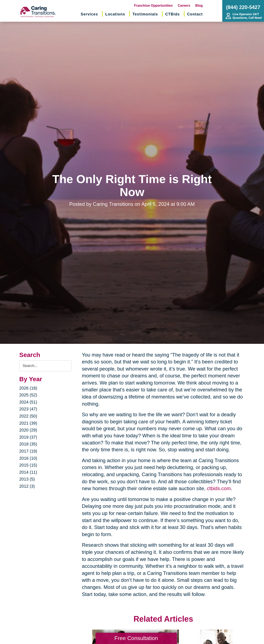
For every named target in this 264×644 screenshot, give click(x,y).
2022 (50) (28, 416)
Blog (199, 6)
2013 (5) (27, 479)
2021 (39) (28, 423)
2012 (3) (27, 486)
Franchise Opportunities (153, 6)
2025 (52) (28, 395)
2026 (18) (28, 388)
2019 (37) (28, 437)
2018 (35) (28, 444)
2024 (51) (28, 402)
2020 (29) (28, 430)
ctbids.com (218, 488)
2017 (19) (28, 451)
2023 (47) (28, 409)
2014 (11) (28, 472)
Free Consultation (136, 638)
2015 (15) (28, 465)
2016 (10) (28, 458)
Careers (184, 6)
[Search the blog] (45, 366)
